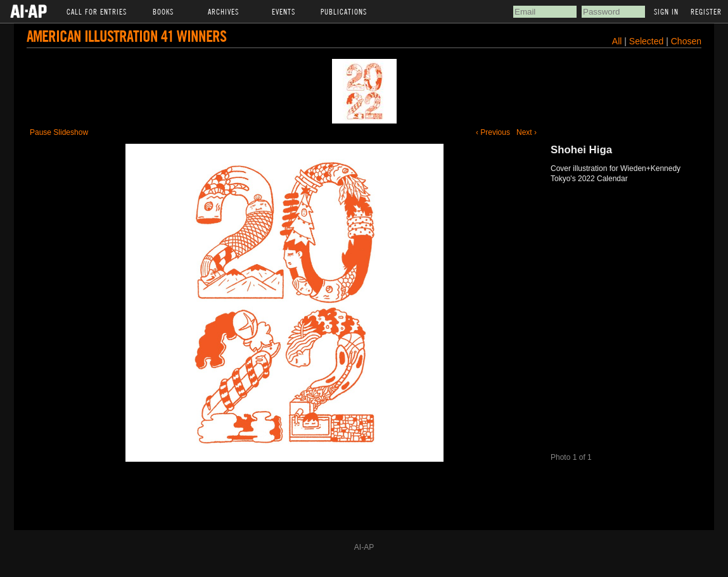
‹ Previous (493, 132)
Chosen (686, 41)
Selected (648, 41)
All (617, 41)
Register (706, 11)
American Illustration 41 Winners (126, 36)
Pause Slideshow (59, 132)
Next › (527, 132)
